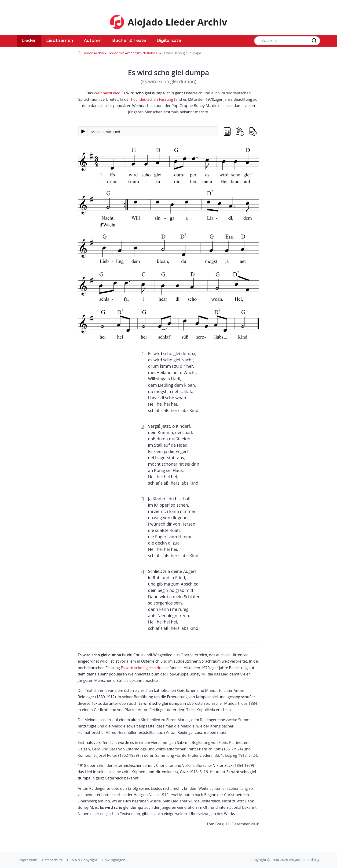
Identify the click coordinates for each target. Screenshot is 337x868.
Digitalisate (169, 41)
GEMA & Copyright (82, 860)
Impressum (28, 860)
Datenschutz (52, 860)
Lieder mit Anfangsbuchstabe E (133, 53)
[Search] (287, 41)
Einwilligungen (114, 860)
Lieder (29, 41)
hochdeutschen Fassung (152, 99)
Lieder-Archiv (93, 53)
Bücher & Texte (129, 41)
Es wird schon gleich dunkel (145, 668)
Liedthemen (60, 41)
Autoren (93, 41)
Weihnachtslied (107, 93)
